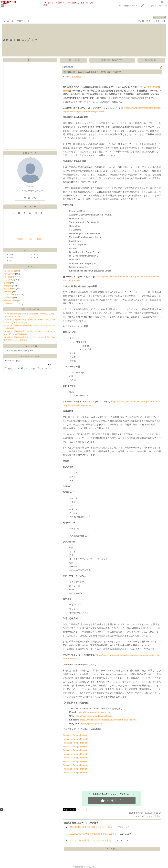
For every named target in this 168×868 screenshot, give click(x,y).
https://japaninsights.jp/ (91, 723)
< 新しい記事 (74, 60)
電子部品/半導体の (12, 277)
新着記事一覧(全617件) (112, 60)
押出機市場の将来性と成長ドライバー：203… (92, 827)
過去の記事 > (151, 60)
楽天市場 (163, 6)
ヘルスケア (9, 280)
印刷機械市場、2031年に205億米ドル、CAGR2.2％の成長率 (92, 72)
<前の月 (19, 239)
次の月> (40, 239)
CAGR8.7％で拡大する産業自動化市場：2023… (93, 834)
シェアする (82, 809)
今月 (30, 239)
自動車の (8, 292)
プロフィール (23, 21)
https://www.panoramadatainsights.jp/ (94, 716)
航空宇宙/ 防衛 (11, 300)
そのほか (9, 5)
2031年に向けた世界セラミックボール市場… (91, 840)
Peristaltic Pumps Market (75, 735)
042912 (158, 18)
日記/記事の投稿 (30, 309)
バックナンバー (30, 250)
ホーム (6, 21)
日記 (13, 21)
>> (129, 6)
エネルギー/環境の (12, 295)
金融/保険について (12, 303)
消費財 (7, 283)
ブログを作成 (150, 6)
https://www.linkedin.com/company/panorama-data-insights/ (108, 720)
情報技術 (8, 286)
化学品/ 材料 (10, 274)
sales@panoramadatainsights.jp (94, 712)
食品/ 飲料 (9, 298)
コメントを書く (153, 816)
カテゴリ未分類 (11, 271)
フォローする (30, 198)
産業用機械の (10, 289)
